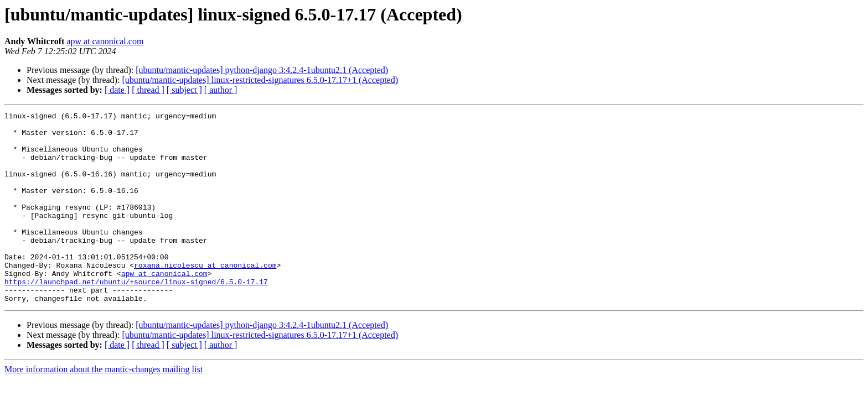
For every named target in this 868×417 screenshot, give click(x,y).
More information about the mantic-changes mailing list (104, 407)
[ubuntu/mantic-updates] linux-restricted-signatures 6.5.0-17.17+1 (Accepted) (260, 80)
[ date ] (117, 90)
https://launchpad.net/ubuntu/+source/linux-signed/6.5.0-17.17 (136, 316)
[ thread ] (148, 90)
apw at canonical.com (105, 41)
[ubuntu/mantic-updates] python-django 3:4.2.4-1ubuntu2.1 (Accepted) (262, 70)
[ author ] (221, 90)
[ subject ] (184, 90)
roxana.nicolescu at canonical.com (205, 296)
